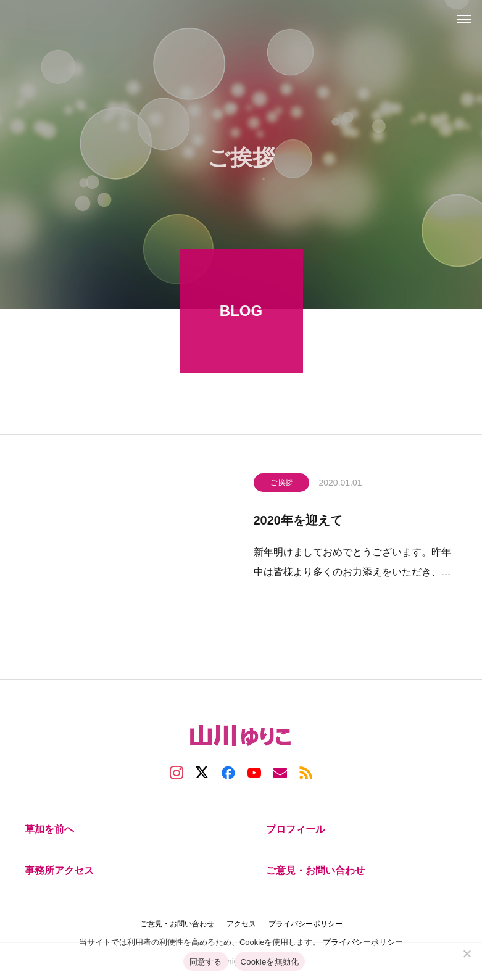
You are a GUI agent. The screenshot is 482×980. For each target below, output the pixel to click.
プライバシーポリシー (363, 942)
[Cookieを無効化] (467, 953)
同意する (206, 962)
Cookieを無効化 (270, 962)
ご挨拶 (281, 484)
